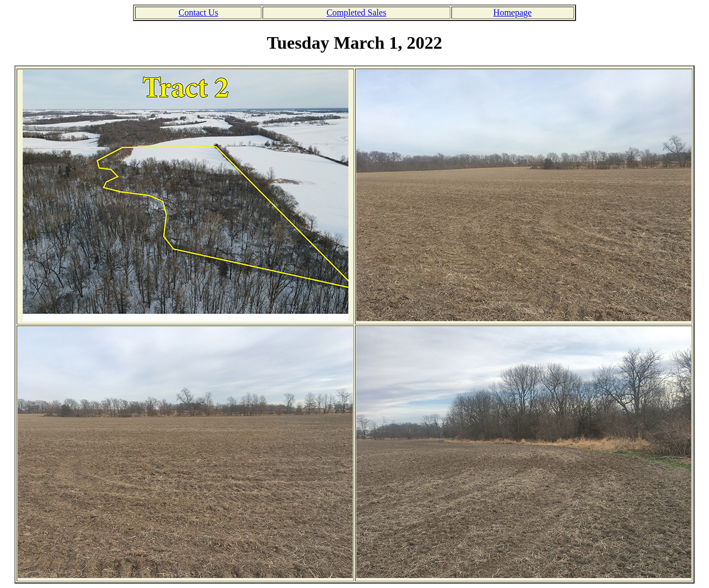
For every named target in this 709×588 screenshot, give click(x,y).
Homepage (513, 12)
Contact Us (198, 12)
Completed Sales (356, 12)
